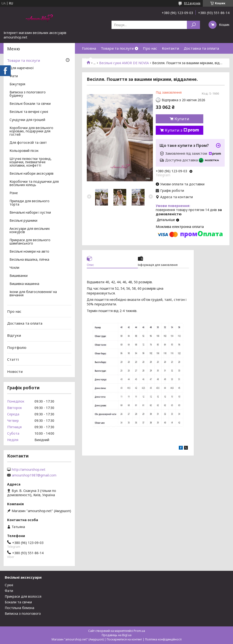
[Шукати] (193, 25)
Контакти (170, 48)
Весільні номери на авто (29, 252)
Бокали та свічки (18, 602)
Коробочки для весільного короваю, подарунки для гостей (31, 131)
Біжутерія (17, 84)
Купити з (182, 130)
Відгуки (14, 335)
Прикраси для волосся (23, 596)
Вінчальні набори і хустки (30, 213)
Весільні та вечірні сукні (29, 112)
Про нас (150, 48)
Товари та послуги (117, 48)
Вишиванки (19, 276)
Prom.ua (139, 631)
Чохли (14, 268)
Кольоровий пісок (24, 151)
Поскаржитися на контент (124, 639)
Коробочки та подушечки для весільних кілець (34, 183)
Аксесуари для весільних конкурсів (30, 231)
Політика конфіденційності (163, 639)
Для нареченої (22, 68)
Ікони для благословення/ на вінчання (33, 294)
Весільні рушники (23, 221)
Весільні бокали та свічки (30, 104)
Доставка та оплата (201, 48)
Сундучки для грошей (27, 120)
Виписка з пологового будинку (28, 94)
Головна (89, 48)
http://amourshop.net (29, 470)
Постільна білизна (19, 608)
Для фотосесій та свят (28, 143)
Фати (14, 76)
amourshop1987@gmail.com (34, 475)
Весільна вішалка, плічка (29, 260)
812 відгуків (192, 3)
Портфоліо (17, 347)
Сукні (9, 585)
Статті (13, 359)
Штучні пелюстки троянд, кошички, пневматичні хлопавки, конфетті (31, 162)
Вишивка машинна (24, 284)
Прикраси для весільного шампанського (30, 242)
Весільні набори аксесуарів (32, 174)
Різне (14, 193)
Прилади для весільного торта (29, 203)
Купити (182, 119)
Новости (15, 371)
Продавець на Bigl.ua (117, 635)
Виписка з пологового (23, 613)
